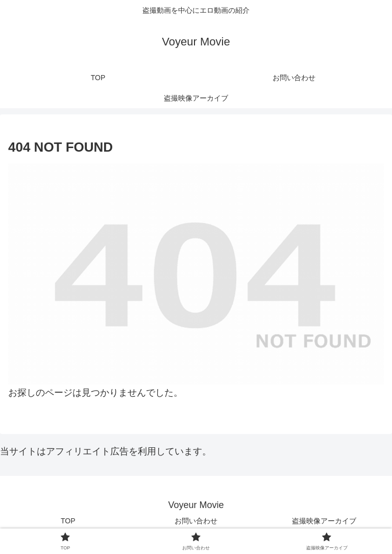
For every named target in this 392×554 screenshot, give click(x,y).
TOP (68, 521)
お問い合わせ (196, 521)
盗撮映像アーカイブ (324, 521)
